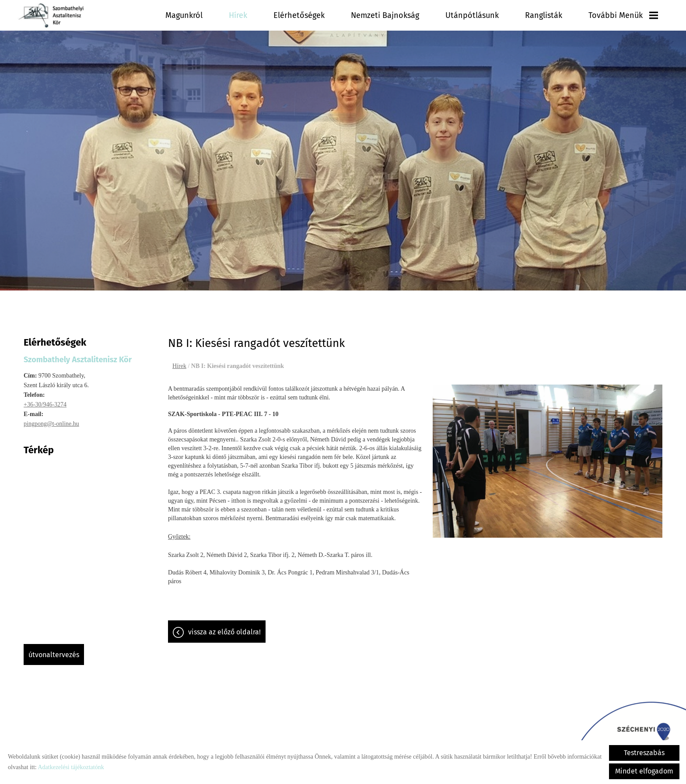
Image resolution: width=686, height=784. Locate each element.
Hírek (293, 15)
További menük (628, 15)
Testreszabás (644, 753)
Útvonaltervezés (54, 650)
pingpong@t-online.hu (51, 419)
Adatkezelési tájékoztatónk (71, 767)
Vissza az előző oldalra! (224, 628)
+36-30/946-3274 (45, 400)
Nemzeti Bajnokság (420, 15)
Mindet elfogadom (644, 771)
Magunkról (244, 15)
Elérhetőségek (346, 15)
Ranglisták (558, 15)
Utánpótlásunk (496, 15)
